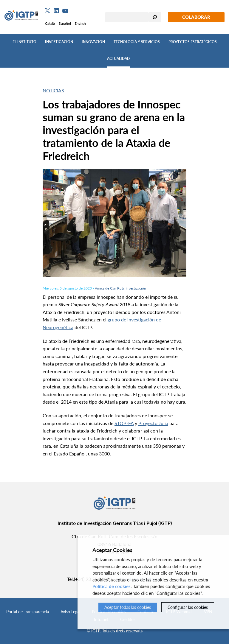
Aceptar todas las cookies (128, 607)
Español (65, 23)
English (80, 23)
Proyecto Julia (153, 423)
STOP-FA (124, 423)
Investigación (59, 42)
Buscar (155, 17)
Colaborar (196, 17)
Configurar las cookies (188, 607)
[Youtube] (65, 11)
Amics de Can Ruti (109, 288)
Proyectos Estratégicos (193, 42)
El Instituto (24, 42)
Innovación (93, 42)
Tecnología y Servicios (137, 42)
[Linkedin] (56, 11)
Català (50, 23)
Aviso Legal (70, 612)
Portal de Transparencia (28, 612)
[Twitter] (48, 11)
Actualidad (118, 59)
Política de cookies (112, 587)
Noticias (53, 90)
